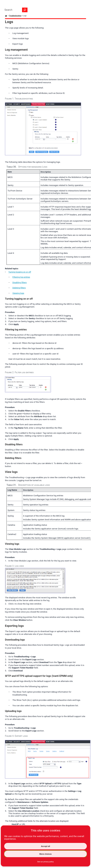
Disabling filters (20, 282)
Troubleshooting (15, 16)
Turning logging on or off (20, 272)
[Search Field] (15, 10)
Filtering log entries (21, 277)
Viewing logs (18, 293)
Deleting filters (19, 288)
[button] (25, 10)
